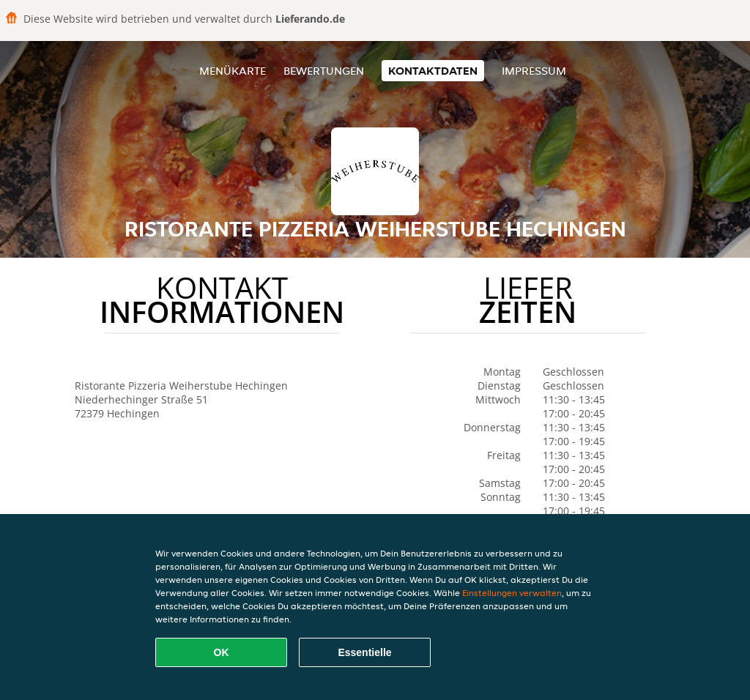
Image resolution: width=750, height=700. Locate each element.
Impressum (534, 71)
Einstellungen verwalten (512, 593)
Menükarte (233, 71)
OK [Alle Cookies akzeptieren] (222, 652)
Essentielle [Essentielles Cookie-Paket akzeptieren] (364, 652)
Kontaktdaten (433, 71)
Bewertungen (324, 71)
